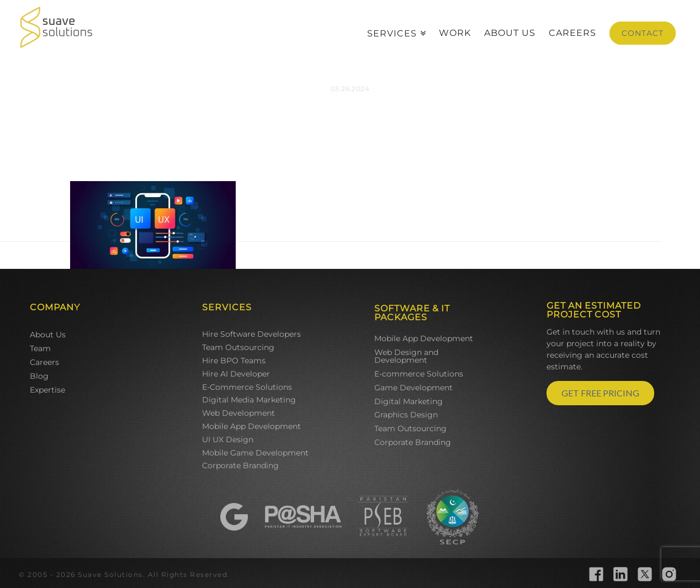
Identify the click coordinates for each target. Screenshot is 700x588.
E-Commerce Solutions (247, 387)
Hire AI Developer (236, 374)
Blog (39, 376)
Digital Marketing (409, 401)
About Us (48, 335)
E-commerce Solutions (419, 374)
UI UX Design (228, 439)
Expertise (47, 390)
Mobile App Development (251, 426)
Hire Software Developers (251, 334)
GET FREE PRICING (600, 393)
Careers (44, 362)
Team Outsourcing (238, 347)
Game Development (413, 388)
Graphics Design (406, 415)
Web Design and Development (406, 356)
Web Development (238, 413)
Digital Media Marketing (249, 400)
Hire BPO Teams (234, 361)
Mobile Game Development (255, 453)
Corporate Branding (240, 465)
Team (40, 348)
